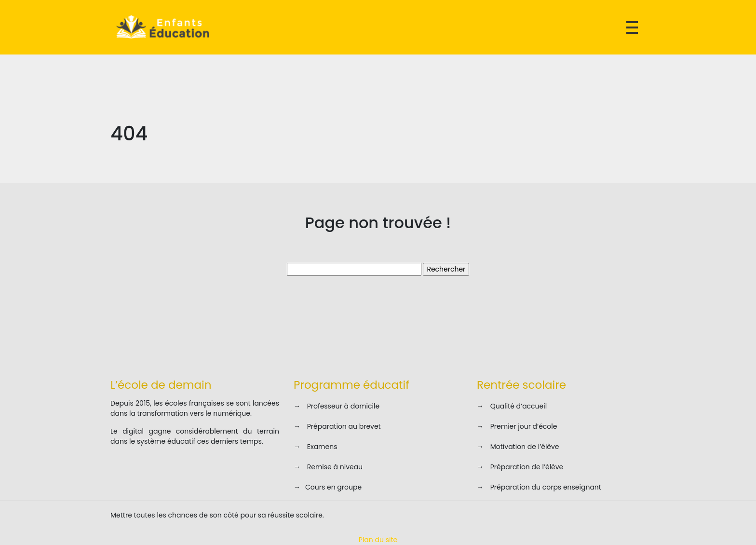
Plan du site (378, 540)
